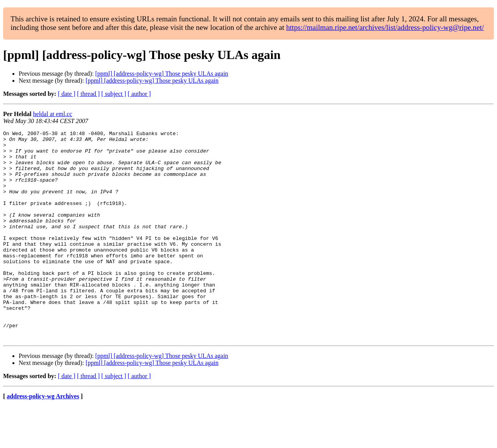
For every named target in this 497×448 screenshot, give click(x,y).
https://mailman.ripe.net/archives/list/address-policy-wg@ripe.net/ (385, 27)
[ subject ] (114, 94)
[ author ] (139, 94)
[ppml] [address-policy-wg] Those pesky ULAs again (162, 74)
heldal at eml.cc (53, 114)
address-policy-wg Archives (43, 438)
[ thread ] (88, 94)
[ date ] (67, 94)
